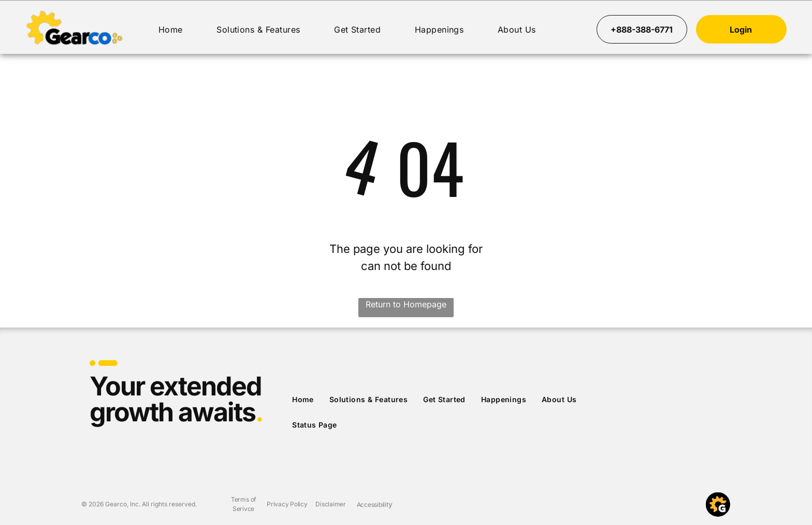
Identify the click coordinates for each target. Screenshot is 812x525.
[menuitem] (171, 30)
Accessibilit (373, 505)
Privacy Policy (287, 504)
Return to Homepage (406, 304)
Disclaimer (331, 504)
